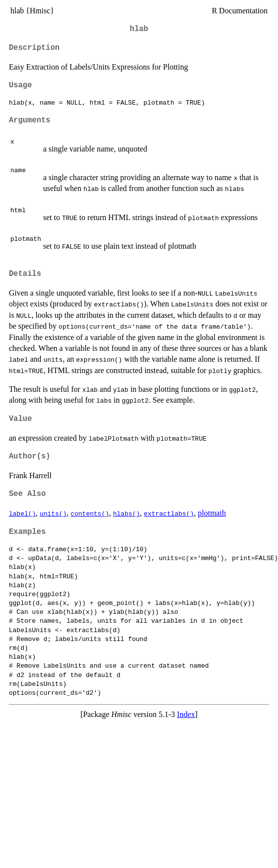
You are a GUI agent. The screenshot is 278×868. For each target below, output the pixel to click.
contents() (90, 513)
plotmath (212, 513)
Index (186, 714)
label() (22, 513)
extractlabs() (169, 513)
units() (53, 513)
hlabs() (126, 513)
